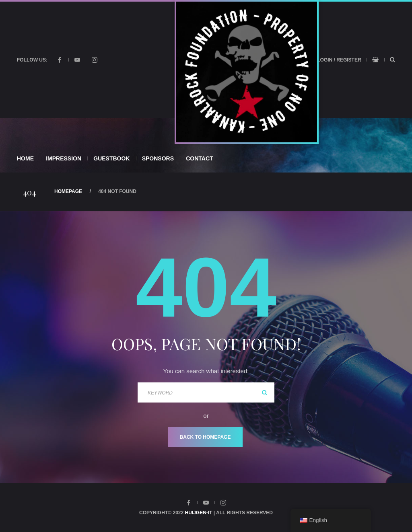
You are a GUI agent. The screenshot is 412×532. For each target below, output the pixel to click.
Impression (64, 158)
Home (25, 158)
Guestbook (111, 158)
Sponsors (158, 158)
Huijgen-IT (199, 513)
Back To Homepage (205, 437)
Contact (199, 158)
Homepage (68, 191)
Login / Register (339, 60)
